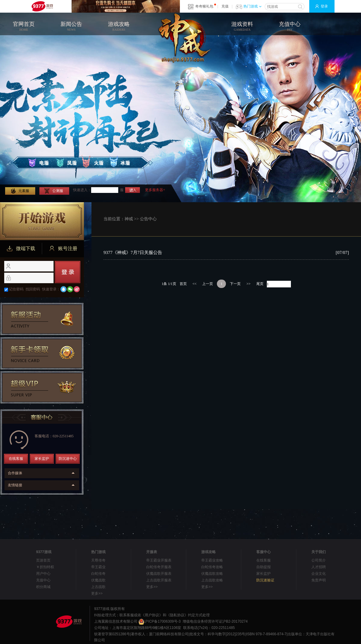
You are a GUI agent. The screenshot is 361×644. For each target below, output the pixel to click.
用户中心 (43, 574)
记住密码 (16, 289)
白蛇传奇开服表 (159, 567)
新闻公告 (71, 26)
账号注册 (63, 249)
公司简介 (319, 560)
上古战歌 (98, 587)
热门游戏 (252, 6)
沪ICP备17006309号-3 (159, 621)
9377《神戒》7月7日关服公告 (133, 252)
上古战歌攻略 (212, 580)
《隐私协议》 (177, 615)
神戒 (129, 219)
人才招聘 (319, 567)
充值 (225, 6)
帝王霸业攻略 (212, 560)
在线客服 (16, 459)
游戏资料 (242, 26)
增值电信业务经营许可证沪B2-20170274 (215, 621)
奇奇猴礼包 (204, 6)
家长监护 (42, 459)
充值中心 (290, 26)
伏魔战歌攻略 (212, 574)
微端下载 (21, 249)
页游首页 (43, 560)
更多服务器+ (155, 190)
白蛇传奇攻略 (212, 567)
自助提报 (264, 567)
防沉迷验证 (265, 580)
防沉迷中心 (68, 459)
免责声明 (319, 580)
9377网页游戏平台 (42, 6)
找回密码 (33, 289)
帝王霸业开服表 (159, 560)
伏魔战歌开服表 (159, 574)
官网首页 (24, 26)
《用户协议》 (152, 615)
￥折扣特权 (45, 567)
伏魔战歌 (98, 580)
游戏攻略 (119, 26)
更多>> (97, 593)
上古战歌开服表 (159, 580)
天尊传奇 (98, 560)
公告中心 (148, 219)
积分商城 (43, 587)
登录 (324, 6)
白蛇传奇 (98, 574)
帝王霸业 (98, 567)
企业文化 (319, 574)
